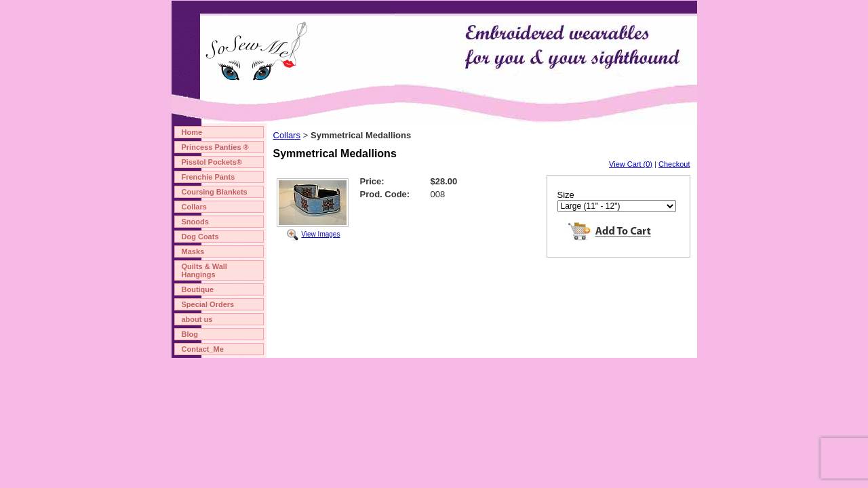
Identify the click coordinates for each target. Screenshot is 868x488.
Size (566, 195)
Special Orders (208, 304)
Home (192, 132)
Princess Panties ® (215, 147)
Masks (193, 251)
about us (197, 319)
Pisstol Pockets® (212, 162)
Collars (194, 207)
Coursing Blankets (215, 192)
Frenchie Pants (209, 177)
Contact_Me (203, 349)
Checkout (674, 164)
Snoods (195, 222)
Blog (190, 334)
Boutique (198, 289)
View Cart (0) (631, 164)
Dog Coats (200, 237)
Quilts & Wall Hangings (204, 270)
